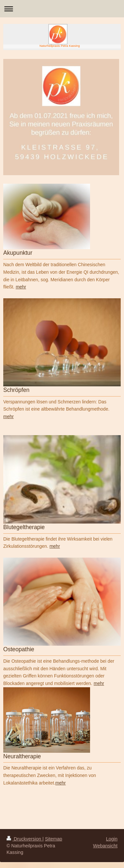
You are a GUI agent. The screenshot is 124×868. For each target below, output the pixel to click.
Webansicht (105, 846)
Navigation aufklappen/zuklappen (62, 9)
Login (112, 839)
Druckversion (24, 839)
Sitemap (54, 839)
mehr (8, 416)
